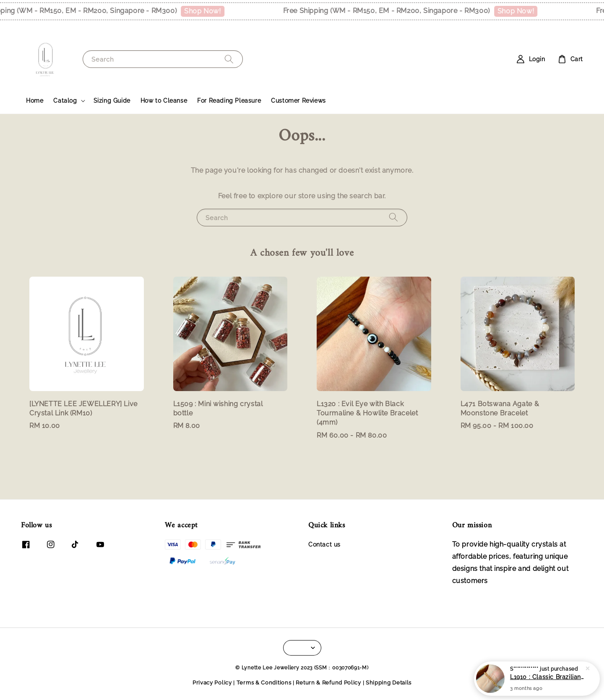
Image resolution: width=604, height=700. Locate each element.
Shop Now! (207, 11)
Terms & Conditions (264, 683)
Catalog (65, 101)
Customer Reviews (298, 101)
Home (35, 101)
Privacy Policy (212, 683)
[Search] (229, 59)
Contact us (324, 544)
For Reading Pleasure (229, 101)
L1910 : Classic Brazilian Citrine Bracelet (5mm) (547, 677)
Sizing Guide (112, 101)
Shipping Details (389, 683)
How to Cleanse (164, 101)
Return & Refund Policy (328, 683)
